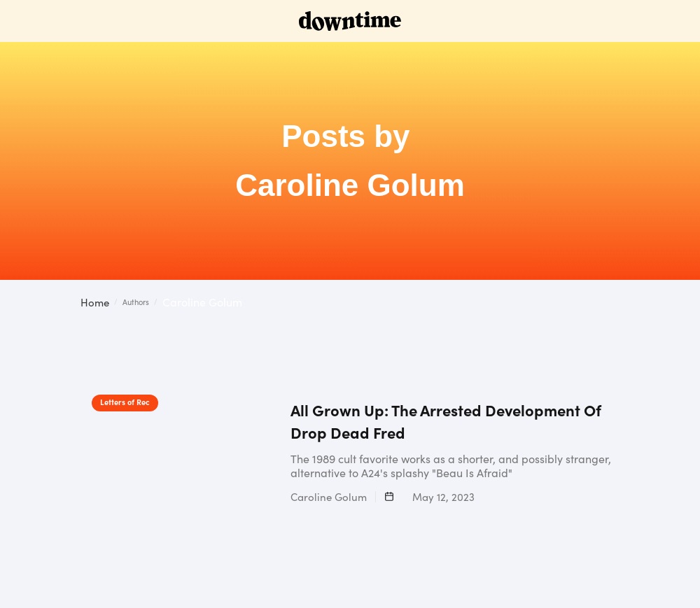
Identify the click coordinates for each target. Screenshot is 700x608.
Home (95, 302)
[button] (686, 304)
